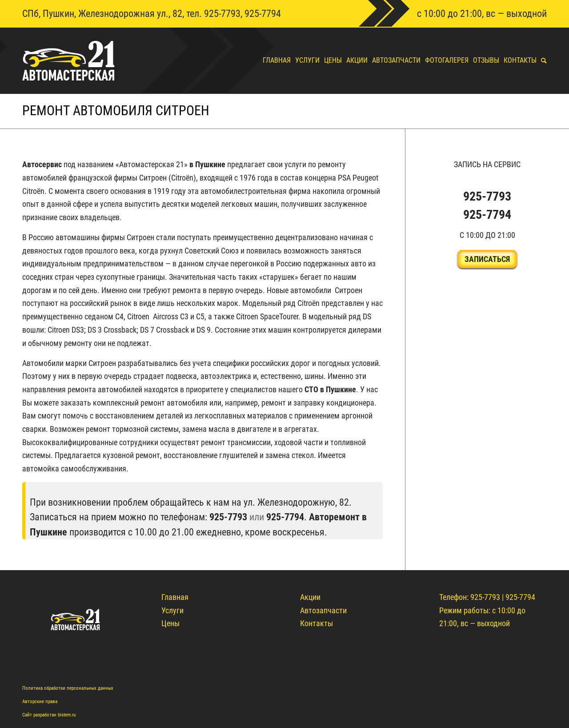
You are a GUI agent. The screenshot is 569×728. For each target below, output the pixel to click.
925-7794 (263, 14)
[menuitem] (274, 60)
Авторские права (40, 702)
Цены (170, 623)
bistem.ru (67, 715)
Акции (310, 597)
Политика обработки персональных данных (68, 688)
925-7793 (222, 14)
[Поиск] (542, 60)
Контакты (317, 623)
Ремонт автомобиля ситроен (116, 111)
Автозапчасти (323, 610)
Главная (175, 597)
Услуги (172, 610)
